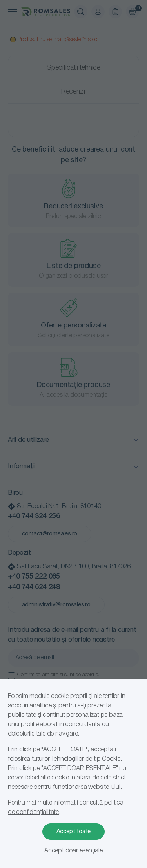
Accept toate (74, 832)
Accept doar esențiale (73, 851)
